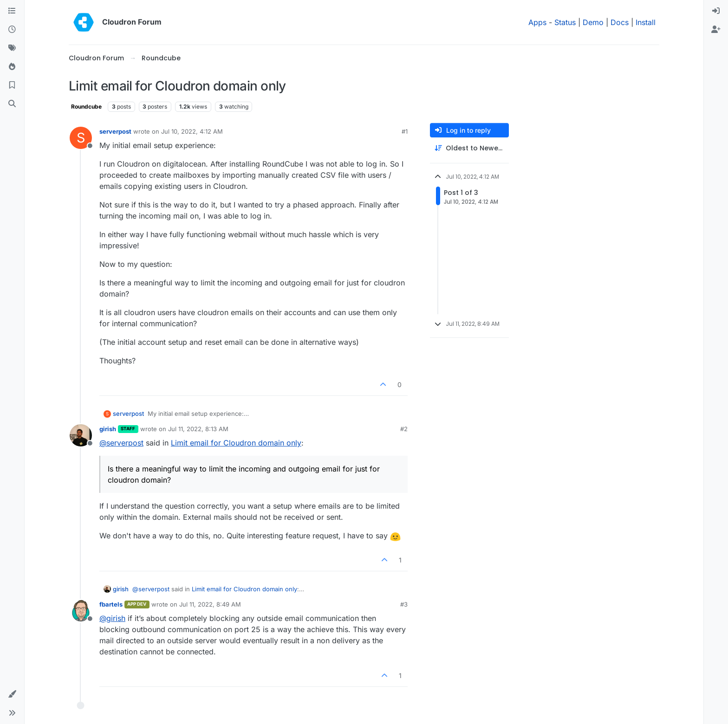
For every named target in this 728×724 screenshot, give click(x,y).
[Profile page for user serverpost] (81, 138)
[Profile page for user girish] (81, 435)
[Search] (12, 104)
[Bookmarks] (12, 85)
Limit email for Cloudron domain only (236, 443)
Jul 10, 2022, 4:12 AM (192, 131)
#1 (405, 131)
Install (646, 22)
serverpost (115, 131)
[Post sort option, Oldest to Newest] (469, 148)
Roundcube (86, 107)
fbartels (111, 604)
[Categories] (12, 11)
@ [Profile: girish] (112, 618)
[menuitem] (716, 11)
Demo (593, 22)
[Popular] (12, 67)
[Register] (716, 30)
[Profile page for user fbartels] (81, 611)
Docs (620, 22)
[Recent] (12, 30)
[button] (12, 694)
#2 (404, 429)
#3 (404, 604)
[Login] (716, 11)
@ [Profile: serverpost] (121, 443)
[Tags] (12, 48)
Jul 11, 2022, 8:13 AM (198, 429)
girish (108, 429)
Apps (537, 22)
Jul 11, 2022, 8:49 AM (210, 604)
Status (565, 22)
